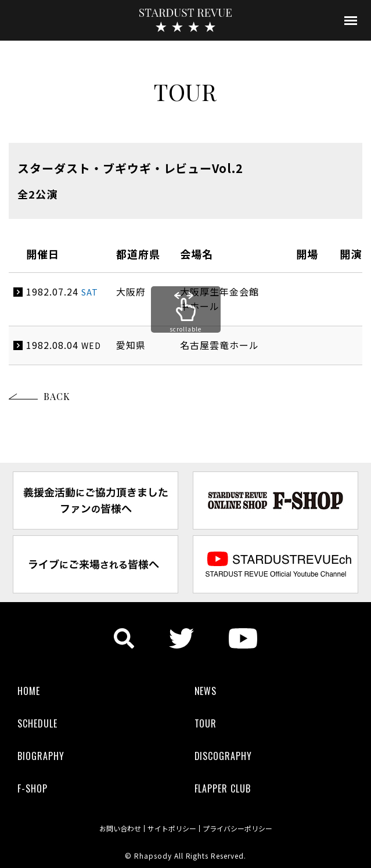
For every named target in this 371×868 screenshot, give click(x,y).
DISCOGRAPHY (224, 756)
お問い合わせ (120, 829)
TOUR (206, 723)
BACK (57, 396)
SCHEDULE (37, 723)
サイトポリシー (172, 829)
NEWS (206, 691)
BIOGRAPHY (41, 756)
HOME (29, 691)
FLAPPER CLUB (223, 788)
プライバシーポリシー (237, 829)
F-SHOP (33, 788)
